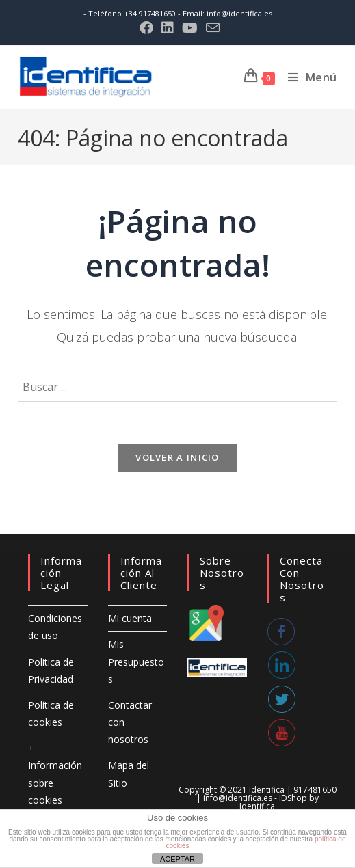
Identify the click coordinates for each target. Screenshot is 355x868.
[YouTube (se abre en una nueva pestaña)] (190, 28)
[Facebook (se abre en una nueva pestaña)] (146, 28)
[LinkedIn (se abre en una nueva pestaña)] (168, 28)
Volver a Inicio (177, 457)
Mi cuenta (130, 618)
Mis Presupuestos (136, 661)
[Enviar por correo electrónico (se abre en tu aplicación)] (211, 28)
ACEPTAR (177, 859)
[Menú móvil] (307, 77)
